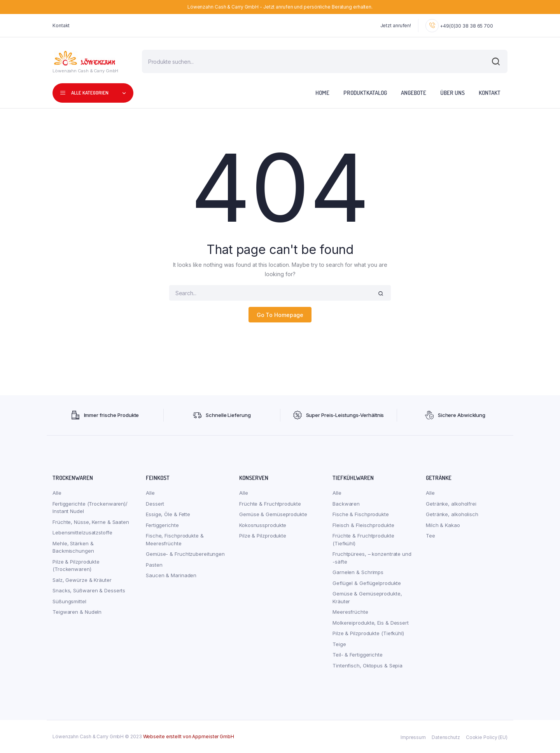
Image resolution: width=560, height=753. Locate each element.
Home (322, 93)
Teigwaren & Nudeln (77, 612)
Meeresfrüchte (350, 612)
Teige (339, 644)
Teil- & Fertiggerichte (358, 655)
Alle (57, 493)
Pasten (154, 565)
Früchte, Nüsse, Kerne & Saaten (91, 522)
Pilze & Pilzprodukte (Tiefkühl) (368, 633)
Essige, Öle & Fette (168, 514)
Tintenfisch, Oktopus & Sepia (367, 665)
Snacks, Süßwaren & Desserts (89, 590)
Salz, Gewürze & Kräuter (82, 580)
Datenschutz (446, 737)
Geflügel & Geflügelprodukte (367, 583)
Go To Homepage (280, 315)
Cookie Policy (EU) (487, 737)
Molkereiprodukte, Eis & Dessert (371, 623)
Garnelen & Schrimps (358, 572)
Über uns (452, 93)
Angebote (414, 93)
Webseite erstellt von (189, 736)
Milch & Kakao (443, 525)
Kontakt (61, 25)
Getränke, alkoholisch (452, 514)
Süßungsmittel (69, 601)
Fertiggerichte (162, 525)
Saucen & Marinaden (171, 575)
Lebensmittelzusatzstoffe (82, 532)
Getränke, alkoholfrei (451, 504)
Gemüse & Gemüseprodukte (273, 514)
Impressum (413, 737)
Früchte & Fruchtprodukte (270, 504)
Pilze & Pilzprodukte (263, 536)
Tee (430, 536)
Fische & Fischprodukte (361, 514)
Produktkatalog (365, 93)
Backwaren (346, 504)
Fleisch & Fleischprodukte (363, 525)
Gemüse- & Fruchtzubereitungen (185, 554)
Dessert (155, 504)
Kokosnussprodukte (263, 525)
